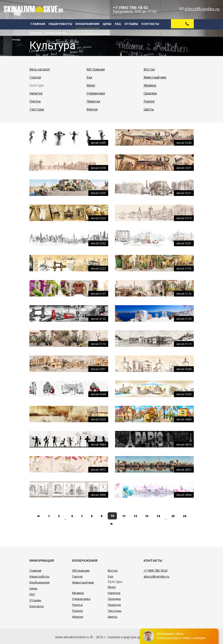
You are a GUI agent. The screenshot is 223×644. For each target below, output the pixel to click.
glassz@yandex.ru (202, 9)
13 (147, 516)
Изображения (87, 24)
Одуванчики (96, 93)
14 (158, 516)
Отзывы (131, 24)
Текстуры (37, 109)
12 (135, 516)
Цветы (149, 109)
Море (91, 85)
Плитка (35, 101)
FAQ (118, 24)
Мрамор (150, 85)
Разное (149, 101)
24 (184, 516)
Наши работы (60, 24)
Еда (89, 77)
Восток (149, 69)
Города (35, 77)
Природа (93, 101)
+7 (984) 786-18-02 (131, 8)
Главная (38, 24)
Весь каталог (40, 69)
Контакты (150, 24)
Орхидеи (150, 93)
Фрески (92, 109)
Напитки (36, 93)
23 (173, 516)
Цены (107, 24)
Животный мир (155, 77)
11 (124, 516)
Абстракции (96, 69)
